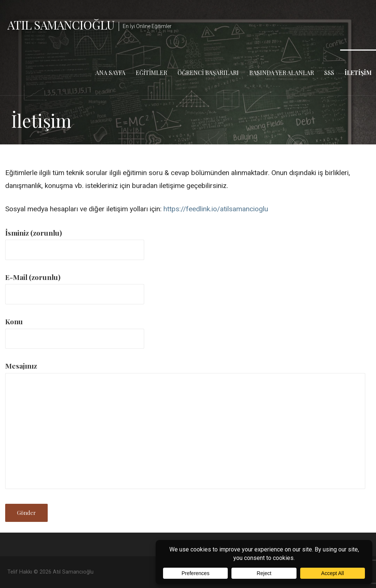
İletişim (358, 73)
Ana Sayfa (110, 73)
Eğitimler (151, 73)
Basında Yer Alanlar (282, 73)
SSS (329, 73)
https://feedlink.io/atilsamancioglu (216, 209)
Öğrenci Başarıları (208, 73)
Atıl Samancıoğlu (61, 25)
